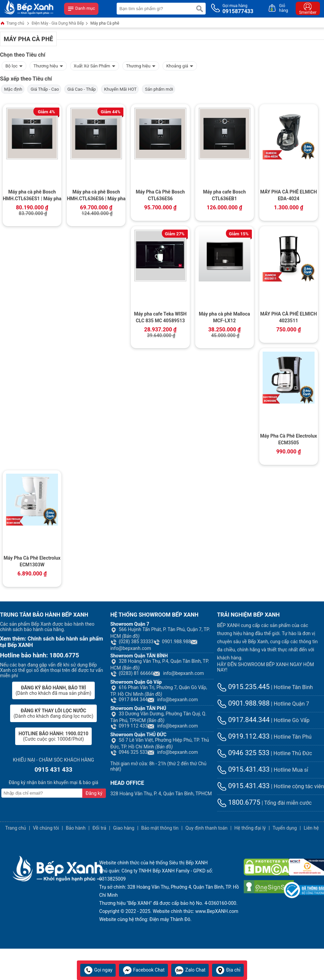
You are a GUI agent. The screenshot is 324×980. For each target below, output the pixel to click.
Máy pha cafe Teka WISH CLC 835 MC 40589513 (160, 317)
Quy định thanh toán (207, 828)
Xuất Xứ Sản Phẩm (95, 65)
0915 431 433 (53, 769)
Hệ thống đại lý (250, 828)
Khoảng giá (180, 65)
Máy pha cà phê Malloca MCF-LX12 (225, 317)
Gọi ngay (98, 970)
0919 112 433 (129, 726)
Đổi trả (99, 828)
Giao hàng (124, 828)
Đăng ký (94, 793)
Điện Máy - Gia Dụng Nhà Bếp (58, 23)
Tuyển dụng (285, 828)
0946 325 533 (129, 752)
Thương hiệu (48, 65)
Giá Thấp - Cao (44, 89)
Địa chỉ (228, 970)
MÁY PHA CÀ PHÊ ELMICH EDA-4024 (289, 195)
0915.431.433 (243, 769)
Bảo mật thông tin (160, 828)
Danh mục (81, 9)
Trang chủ (12, 24)
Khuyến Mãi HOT (120, 89)
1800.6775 (239, 802)
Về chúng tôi (46, 828)
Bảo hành (76, 828)
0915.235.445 (243, 687)
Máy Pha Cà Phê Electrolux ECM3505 (288, 439)
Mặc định (13, 89)
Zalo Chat (190, 970)
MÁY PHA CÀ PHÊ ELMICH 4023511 (289, 317)
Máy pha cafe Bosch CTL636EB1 (224, 195)
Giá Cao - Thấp (81, 89)
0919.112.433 (243, 736)
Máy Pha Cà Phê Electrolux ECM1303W (32, 561)
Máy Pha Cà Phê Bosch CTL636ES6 (160, 195)
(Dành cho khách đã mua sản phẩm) (53, 690)
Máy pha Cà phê (105, 23)
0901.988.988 (172, 642)
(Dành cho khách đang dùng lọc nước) (53, 713)
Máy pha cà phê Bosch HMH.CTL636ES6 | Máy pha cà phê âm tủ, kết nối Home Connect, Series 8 (96, 196)
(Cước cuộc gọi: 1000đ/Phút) (53, 736)
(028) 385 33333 (132, 642)
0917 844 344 (129, 700)
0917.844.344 (243, 720)
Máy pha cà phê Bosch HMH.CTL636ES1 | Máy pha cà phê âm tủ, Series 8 (32, 196)
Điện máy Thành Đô (170, 919)
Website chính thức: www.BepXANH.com (196, 911)
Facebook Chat (143, 970)
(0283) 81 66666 (132, 673)
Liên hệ (311, 828)
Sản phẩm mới (159, 89)
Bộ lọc (14, 65)
